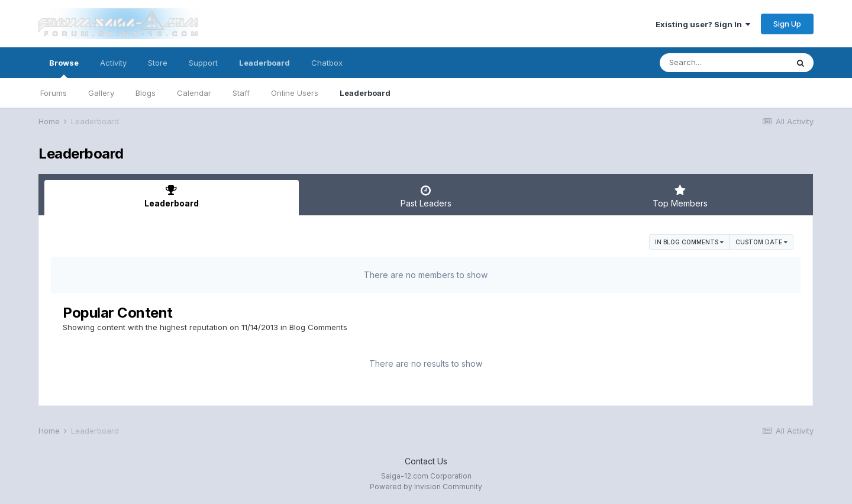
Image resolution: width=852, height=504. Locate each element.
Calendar (194, 93)
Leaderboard (365, 93)
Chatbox (327, 63)
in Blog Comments (689, 242)
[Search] (724, 63)
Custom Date (761, 242)
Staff (241, 93)
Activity (113, 63)
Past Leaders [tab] (426, 196)
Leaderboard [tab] (172, 196)
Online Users (295, 93)
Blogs (146, 93)
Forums (54, 93)
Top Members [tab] (680, 196)
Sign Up (787, 24)
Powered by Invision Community (426, 487)
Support (203, 63)
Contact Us (426, 461)
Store (158, 63)
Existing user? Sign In (703, 24)
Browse (64, 68)
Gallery (101, 93)
